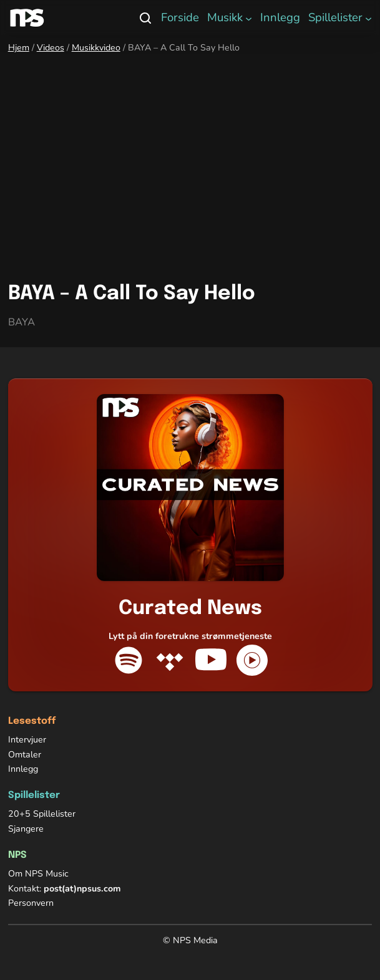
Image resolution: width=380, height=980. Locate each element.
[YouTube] (211, 660)
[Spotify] (129, 660)
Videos (51, 48)
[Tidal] (170, 660)
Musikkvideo (96, 48)
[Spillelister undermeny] (368, 18)
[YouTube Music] (252, 660)
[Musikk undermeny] (249, 18)
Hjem (19, 48)
